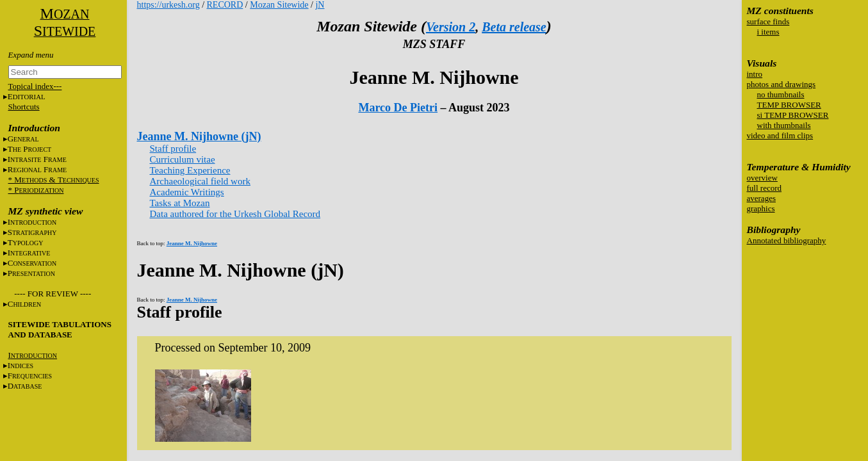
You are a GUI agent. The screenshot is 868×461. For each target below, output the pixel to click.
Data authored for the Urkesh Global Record (235, 214)
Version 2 (451, 27)
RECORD (225, 5)
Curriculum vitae (183, 159)
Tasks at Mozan (180, 203)
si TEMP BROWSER (793, 115)
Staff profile (173, 149)
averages (761, 198)
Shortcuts (24, 107)
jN (320, 5)
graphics (761, 208)
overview (762, 178)
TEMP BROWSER (789, 105)
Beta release (514, 27)
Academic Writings (187, 192)
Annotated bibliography (787, 240)
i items (768, 32)
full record (765, 188)
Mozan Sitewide (279, 5)
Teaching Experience (190, 170)
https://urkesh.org (168, 5)
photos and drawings (782, 84)
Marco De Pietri (398, 108)
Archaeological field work (200, 181)
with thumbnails (784, 125)
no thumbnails (781, 94)
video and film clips (780, 135)
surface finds (768, 21)
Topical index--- (35, 86)
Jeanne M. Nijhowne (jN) (199, 136)
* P (36, 190)
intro (755, 74)
